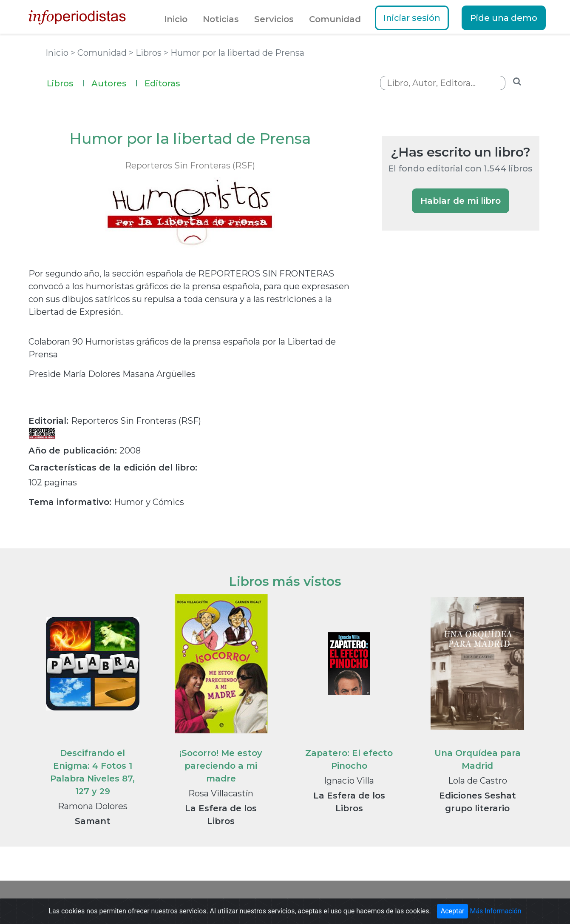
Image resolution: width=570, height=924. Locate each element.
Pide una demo (504, 18)
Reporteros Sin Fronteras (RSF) (190, 165)
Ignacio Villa (349, 781)
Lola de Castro (478, 781)
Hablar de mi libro (461, 201)
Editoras (162, 83)
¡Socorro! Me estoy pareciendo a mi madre (221, 766)
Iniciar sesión (412, 18)
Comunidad (335, 19)
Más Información (495, 911)
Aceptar (453, 911)
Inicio (176, 19)
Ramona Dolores (93, 806)
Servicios (274, 19)
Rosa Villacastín (221, 793)
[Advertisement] (445, 384)
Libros (66, 82)
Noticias (221, 19)
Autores (115, 82)
